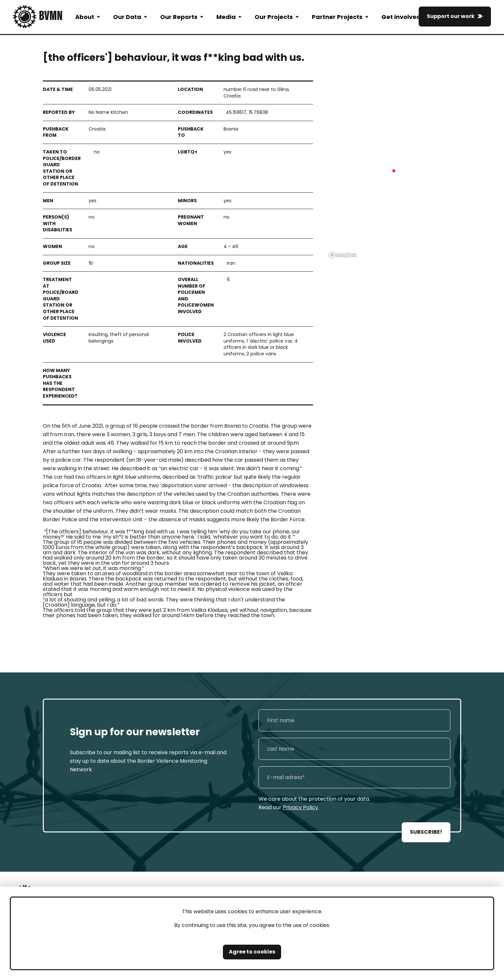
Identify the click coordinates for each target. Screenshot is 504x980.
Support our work (451, 16)
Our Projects (274, 17)
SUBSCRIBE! (426, 832)
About (85, 17)
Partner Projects (337, 17)
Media (226, 17)
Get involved (401, 17)
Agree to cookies (252, 952)
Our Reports (179, 17)
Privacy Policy (300, 807)
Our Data (127, 17)
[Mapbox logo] (343, 255)
